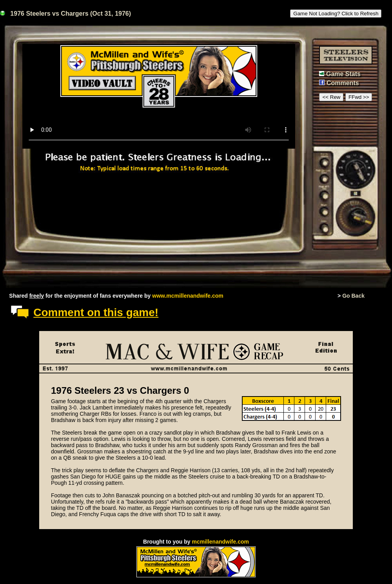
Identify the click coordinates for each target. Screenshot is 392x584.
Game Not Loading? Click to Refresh (336, 14)
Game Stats (343, 74)
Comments (343, 83)
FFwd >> (359, 97)
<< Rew (331, 97)
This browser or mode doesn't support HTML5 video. (159, 96)
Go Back (353, 296)
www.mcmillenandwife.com (188, 296)
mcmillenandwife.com (220, 542)
